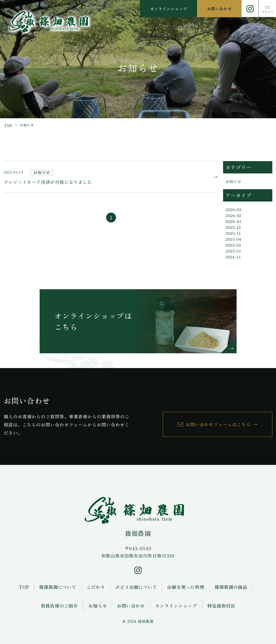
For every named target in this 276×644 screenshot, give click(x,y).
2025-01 (233, 251)
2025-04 (233, 239)
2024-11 (233, 257)
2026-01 (233, 221)
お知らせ (233, 181)
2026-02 (233, 215)
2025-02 (233, 245)
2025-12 (233, 227)
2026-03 (233, 209)
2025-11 (233, 233)
